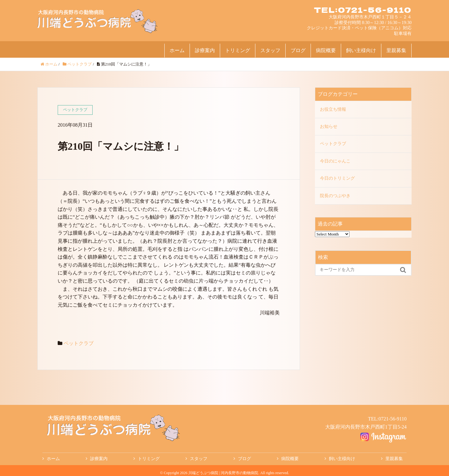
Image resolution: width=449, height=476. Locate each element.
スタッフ (270, 50)
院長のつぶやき (335, 196)
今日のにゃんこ (335, 161)
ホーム (177, 50)
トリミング (238, 50)
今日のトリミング (337, 178)
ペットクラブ (79, 343)
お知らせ (329, 126)
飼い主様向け (361, 50)
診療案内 (205, 50)
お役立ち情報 (333, 109)
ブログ (298, 50)
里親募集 (396, 50)
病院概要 (326, 50)
